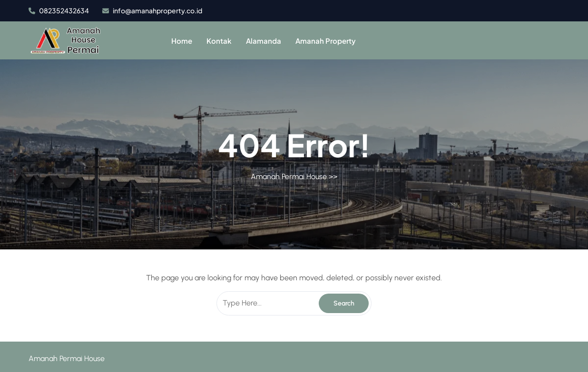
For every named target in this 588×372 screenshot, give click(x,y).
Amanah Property (326, 41)
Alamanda (264, 41)
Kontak (219, 41)
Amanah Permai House (289, 176)
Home (182, 41)
